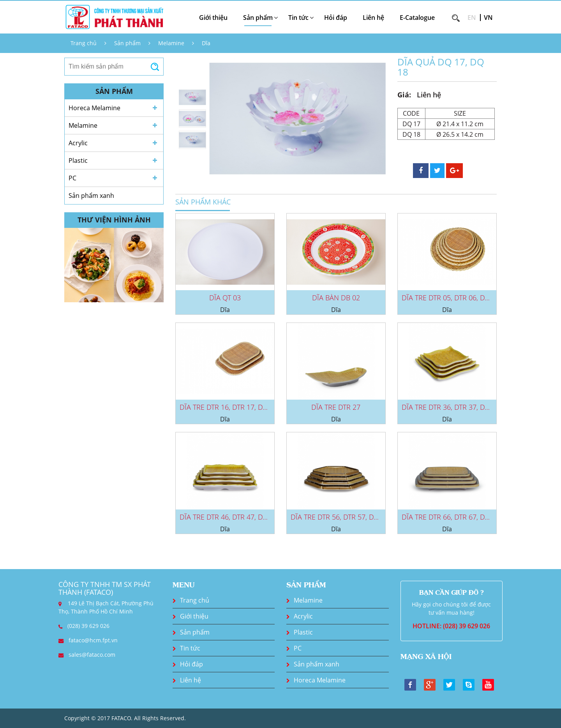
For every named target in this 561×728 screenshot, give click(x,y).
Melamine (171, 43)
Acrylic (78, 143)
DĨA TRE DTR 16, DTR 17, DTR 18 (230, 407)
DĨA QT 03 (225, 298)
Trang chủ (84, 43)
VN (488, 18)
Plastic (78, 160)
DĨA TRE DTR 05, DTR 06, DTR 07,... (455, 298)
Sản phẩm (127, 43)
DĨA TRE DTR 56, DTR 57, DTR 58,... (344, 517)
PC (72, 178)
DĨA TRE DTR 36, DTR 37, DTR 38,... (455, 407)
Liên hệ (373, 18)
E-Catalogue (417, 18)
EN (472, 18)
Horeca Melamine (94, 108)
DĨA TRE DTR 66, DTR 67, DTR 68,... (455, 517)
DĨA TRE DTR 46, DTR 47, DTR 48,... (233, 517)
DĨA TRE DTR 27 (336, 407)
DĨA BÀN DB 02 (336, 298)
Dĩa (206, 43)
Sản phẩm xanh (91, 196)
